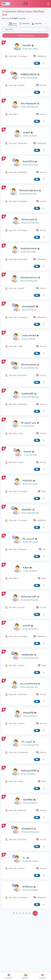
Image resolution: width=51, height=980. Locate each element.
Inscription (42, 976)
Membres (25, 976)
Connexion (8, 976)
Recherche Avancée (25, 35)
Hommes (24, 24)
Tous (13, 24)
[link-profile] (25, 47)
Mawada (26, 4)
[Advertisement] (25, 414)
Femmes (37, 24)
